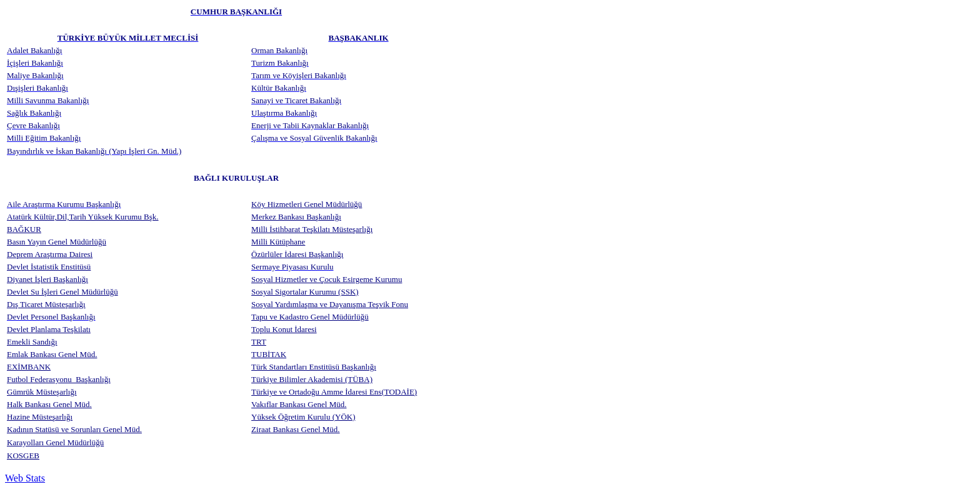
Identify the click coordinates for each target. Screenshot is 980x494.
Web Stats (25, 478)
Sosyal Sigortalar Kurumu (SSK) (305, 292)
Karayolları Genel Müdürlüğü (55, 442)
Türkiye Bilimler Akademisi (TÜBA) (312, 379)
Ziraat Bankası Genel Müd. (296, 429)
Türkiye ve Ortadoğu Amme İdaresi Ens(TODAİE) (334, 392)
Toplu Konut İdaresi (284, 329)
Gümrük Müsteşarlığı (42, 392)
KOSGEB (23, 456)
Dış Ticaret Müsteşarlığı (46, 304)
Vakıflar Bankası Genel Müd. (299, 404)
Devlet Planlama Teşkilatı (49, 329)
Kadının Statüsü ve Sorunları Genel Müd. (74, 429)
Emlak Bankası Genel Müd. (52, 354)
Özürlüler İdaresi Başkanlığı (297, 254)
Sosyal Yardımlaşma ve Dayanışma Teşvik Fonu (330, 304)
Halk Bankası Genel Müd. (49, 404)
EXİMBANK (29, 367)
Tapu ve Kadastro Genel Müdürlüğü (310, 317)
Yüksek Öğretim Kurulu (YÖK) (303, 417)
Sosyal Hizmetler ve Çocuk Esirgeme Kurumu (327, 279)
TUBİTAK (269, 354)
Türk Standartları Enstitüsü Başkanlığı (314, 367)
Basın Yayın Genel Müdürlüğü (57, 242)
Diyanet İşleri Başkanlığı (47, 279)
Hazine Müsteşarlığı (40, 417)
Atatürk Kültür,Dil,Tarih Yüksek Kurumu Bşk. (83, 217)
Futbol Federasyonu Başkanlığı (59, 379)
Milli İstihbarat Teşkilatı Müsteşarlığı (312, 229)
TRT (259, 342)
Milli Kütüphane (278, 242)
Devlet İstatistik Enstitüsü (49, 267)
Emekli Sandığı (32, 342)
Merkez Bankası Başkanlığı (296, 217)
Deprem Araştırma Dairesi (50, 254)
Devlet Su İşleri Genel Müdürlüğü (62, 292)
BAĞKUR (24, 229)
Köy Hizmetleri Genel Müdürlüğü (307, 204)
